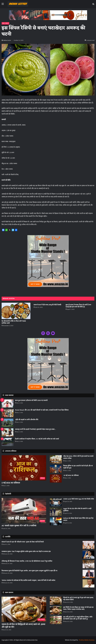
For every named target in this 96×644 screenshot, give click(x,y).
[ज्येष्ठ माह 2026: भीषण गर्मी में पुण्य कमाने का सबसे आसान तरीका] (56, 459)
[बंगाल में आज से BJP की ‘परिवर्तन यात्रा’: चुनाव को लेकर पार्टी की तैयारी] (88, 545)
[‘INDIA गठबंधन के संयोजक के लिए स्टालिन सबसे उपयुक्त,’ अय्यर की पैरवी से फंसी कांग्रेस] (88, 583)
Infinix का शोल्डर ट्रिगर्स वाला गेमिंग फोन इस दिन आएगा (78, 519)
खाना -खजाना (5, 23)
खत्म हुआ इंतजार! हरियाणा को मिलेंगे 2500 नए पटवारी (31, 400)
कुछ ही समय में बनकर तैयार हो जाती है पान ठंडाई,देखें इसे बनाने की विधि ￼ (78, 306)
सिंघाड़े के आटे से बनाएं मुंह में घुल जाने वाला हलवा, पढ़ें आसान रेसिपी (78, 599)
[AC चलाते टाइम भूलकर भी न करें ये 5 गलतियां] (24, 511)
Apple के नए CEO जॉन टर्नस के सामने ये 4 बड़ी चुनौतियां (77, 510)
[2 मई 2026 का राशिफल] (24, 468)
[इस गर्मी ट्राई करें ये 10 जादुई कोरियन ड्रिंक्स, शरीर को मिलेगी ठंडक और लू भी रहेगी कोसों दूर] (56, 620)
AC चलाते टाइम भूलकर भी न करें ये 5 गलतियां (19, 526)
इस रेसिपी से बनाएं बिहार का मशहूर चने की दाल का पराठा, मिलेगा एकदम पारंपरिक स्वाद (78, 608)
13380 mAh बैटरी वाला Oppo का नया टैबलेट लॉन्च (79, 499)
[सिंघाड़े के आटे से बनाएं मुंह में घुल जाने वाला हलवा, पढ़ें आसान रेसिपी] (56, 601)
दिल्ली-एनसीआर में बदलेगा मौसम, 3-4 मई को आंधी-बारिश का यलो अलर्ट (37, 439)
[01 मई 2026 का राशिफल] (56, 478)
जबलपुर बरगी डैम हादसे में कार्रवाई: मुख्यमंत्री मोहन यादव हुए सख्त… (35, 429)
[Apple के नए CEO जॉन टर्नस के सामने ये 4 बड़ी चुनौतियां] (56, 512)
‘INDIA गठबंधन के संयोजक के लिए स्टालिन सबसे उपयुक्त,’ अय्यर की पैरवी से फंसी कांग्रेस (28, 580)
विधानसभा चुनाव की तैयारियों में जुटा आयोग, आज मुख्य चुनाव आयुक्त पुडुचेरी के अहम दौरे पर (29, 571)
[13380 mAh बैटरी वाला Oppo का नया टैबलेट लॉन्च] (56, 502)
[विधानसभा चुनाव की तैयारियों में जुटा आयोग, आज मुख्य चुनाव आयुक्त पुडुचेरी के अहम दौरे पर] (88, 574)
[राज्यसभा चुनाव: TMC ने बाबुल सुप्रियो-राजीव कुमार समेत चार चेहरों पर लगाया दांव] (88, 555)
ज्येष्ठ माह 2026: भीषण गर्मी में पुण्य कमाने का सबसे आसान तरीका (78, 457)
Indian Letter (7, 40)
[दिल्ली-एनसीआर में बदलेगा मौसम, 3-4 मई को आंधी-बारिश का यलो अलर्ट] (8, 442)
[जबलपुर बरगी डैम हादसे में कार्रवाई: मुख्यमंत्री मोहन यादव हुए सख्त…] (8, 432)
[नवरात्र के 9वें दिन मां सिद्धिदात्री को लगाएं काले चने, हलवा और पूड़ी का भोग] (24, 609)
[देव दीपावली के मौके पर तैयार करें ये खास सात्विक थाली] (16, 311)
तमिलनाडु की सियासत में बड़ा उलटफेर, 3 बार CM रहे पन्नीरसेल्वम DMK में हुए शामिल (27, 561)
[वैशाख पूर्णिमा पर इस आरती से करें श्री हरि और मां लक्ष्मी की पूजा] (56, 469)
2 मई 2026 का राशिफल (11, 483)
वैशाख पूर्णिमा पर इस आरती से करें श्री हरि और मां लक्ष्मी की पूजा (78, 467)
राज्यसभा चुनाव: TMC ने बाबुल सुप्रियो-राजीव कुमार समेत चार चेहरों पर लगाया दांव (26, 552)
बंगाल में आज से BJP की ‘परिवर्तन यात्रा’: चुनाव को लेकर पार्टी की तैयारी (23, 542)
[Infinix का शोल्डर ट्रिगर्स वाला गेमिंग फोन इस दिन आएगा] (56, 521)
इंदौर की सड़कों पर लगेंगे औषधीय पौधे (27, 420)
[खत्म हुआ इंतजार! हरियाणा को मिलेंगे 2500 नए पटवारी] (8, 403)
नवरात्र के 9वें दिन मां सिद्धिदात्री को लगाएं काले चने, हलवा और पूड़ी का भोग (23, 626)
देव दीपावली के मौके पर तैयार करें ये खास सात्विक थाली (14, 322)
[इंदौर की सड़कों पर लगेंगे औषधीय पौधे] (8, 423)
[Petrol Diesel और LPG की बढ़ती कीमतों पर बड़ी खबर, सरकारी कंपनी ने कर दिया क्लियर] (8, 413)
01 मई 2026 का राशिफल (71, 475)
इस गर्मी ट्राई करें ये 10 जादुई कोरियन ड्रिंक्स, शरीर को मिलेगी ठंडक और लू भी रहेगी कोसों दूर (78, 618)
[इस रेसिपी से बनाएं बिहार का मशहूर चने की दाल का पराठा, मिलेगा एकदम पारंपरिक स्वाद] (56, 610)
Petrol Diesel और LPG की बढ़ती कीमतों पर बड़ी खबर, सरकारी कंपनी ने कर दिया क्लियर (42, 410)
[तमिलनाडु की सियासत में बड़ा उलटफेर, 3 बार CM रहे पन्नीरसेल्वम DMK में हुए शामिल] (88, 564)
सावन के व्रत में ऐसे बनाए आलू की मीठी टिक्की (47, 305)
